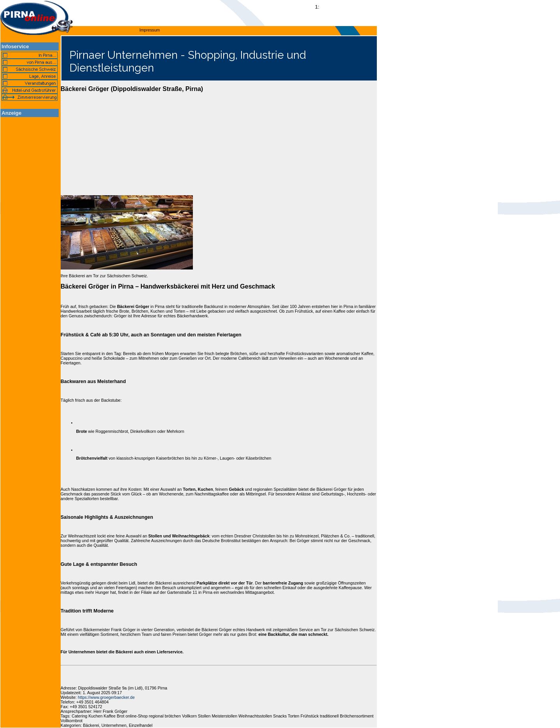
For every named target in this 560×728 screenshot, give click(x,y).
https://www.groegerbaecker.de (106, 697)
